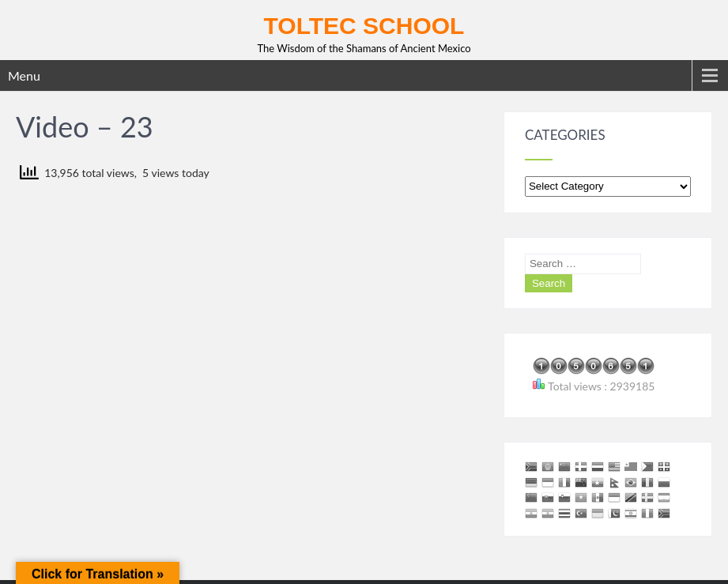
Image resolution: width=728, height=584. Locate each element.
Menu (24, 75)
